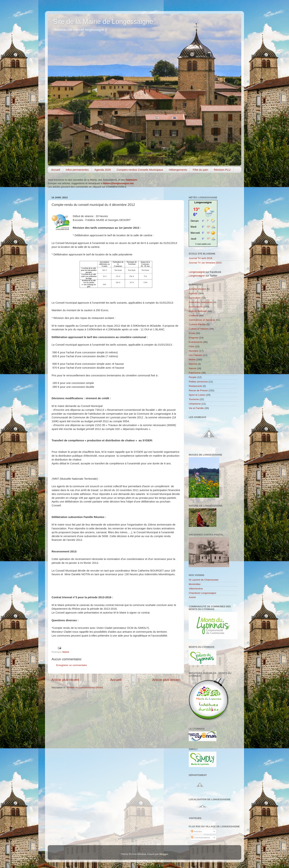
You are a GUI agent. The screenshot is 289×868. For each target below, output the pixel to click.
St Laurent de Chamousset (204, 580)
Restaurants (195, 386)
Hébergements (178, 170)
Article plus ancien (166, 680)
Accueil (56, 170)
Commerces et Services (202, 320)
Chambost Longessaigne (202, 593)
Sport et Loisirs (197, 395)
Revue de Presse (198, 390)
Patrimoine (195, 373)
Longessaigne (203, 202)
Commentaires (201, 838)
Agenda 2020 (103, 170)
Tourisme (194, 399)
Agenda (193, 293)
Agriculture (195, 298)
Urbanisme (195, 404)
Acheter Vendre (197, 289)
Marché (193, 364)
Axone (192, 597)
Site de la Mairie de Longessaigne (103, 22)
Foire (192, 346)
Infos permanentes (77, 170)
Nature (193, 368)
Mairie (66, 652)
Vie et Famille (196, 408)
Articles (196, 831)
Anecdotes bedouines (201, 302)
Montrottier (195, 584)
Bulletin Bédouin (198, 311)
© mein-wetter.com (203, 244)
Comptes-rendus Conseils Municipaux (140, 170)
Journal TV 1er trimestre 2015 (205, 263)
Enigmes (194, 338)
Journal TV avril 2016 (200, 258)
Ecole (192, 333)
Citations (194, 316)
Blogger (164, 854)
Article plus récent (65, 680)
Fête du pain (200, 170)
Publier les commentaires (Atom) (85, 687)
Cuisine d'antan (197, 324)
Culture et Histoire (199, 329)
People (193, 377)
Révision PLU (222, 170)
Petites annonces (198, 382)
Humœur (194, 351)
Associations (196, 307)
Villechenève (196, 589)
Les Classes (196, 355)
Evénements (196, 342)
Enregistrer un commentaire (72, 665)
